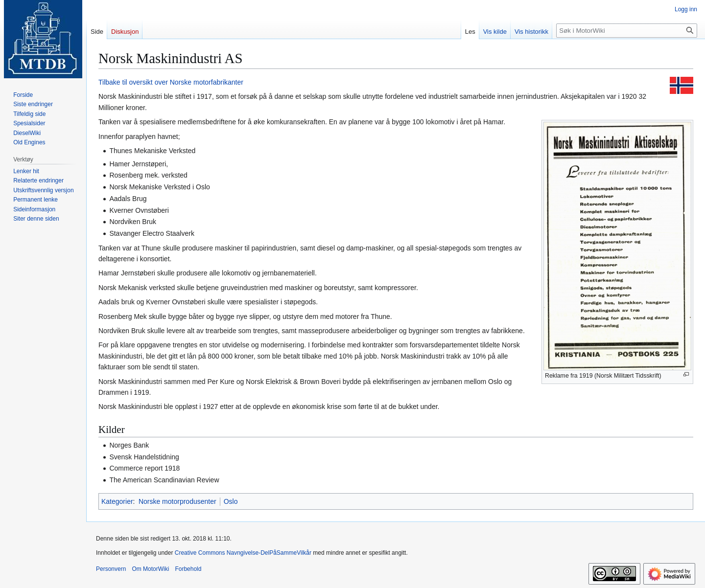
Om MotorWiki (150, 569)
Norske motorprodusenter (177, 501)
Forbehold (188, 569)
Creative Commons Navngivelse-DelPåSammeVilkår (243, 553)
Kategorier (117, 501)
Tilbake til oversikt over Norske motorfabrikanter (171, 82)
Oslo (231, 501)
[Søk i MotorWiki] (627, 31)
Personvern (111, 569)
